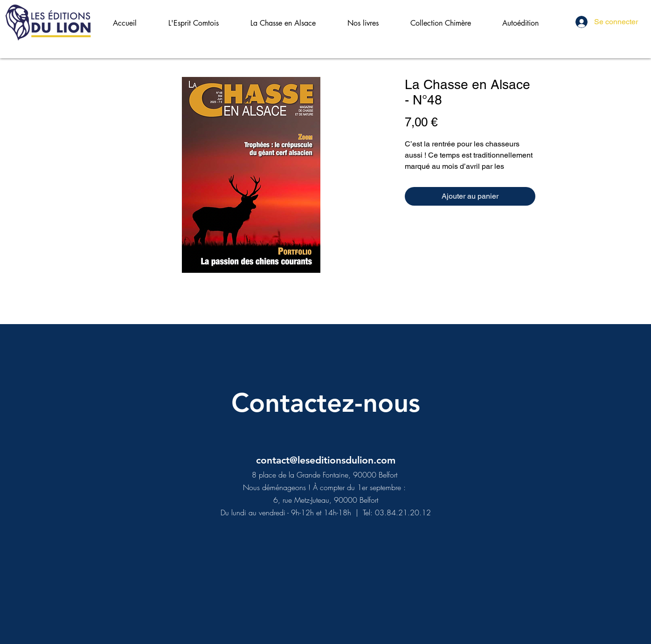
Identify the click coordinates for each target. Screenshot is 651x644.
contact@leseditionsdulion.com (326, 460)
